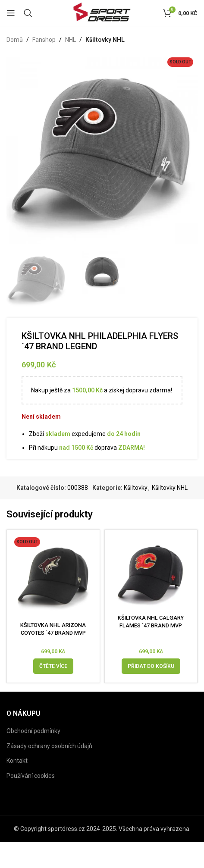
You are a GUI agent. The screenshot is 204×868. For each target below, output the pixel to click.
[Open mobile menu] (11, 13)
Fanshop (44, 40)
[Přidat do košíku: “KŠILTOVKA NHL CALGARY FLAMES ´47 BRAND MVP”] (151, 666)
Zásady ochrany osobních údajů (49, 746)
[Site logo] (102, 13)
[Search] (28, 13)
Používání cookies (31, 776)
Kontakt (17, 761)
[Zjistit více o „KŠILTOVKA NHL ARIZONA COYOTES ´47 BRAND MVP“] (53, 666)
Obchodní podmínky (33, 731)
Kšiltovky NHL (105, 40)
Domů (15, 40)
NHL (71, 40)
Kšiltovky (136, 488)
